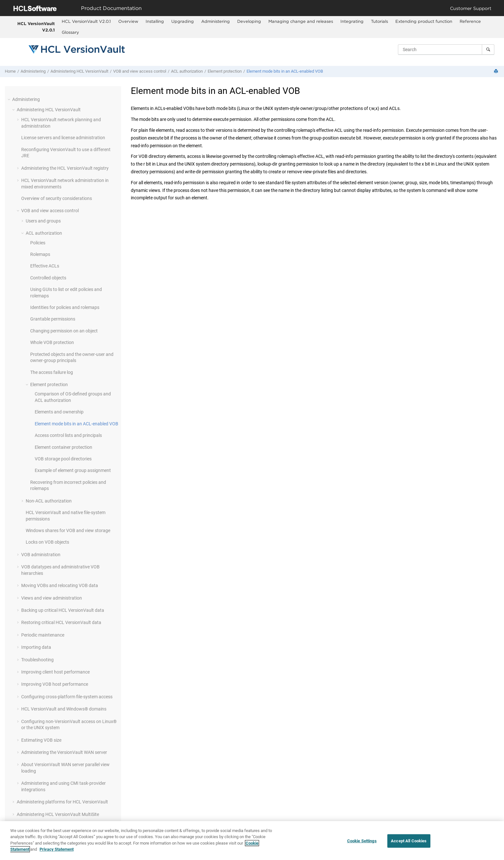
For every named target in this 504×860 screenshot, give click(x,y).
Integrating (352, 21)
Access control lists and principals (68, 435)
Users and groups (43, 221)
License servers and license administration (63, 138)
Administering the (64, 752)
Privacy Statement (57, 850)
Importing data (36, 647)
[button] (10, 99)
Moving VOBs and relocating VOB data (60, 585)
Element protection (225, 71)
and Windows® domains (64, 709)
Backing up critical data (63, 610)
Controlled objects (48, 278)
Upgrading (183, 21)
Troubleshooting (37, 660)
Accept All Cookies (409, 841)
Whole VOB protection (52, 342)
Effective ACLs (45, 266)
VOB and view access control (140, 71)
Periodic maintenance (43, 635)
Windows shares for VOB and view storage (68, 530)
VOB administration (41, 555)
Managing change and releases (301, 21)
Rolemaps (40, 254)
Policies (38, 243)
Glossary (70, 32)
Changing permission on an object (64, 331)
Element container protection (63, 447)
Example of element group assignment (73, 470)
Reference (470, 21)
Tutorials (379, 21)
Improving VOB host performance (55, 684)
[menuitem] (86, 22)
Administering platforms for (62, 802)
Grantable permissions (53, 319)
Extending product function (424, 21)
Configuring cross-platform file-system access (67, 697)
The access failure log (52, 372)
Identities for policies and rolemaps (65, 307)
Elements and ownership (59, 412)
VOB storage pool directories (63, 459)
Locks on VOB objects (47, 542)
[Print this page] (497, 72)
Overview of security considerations (57, 198)
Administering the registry (65, 168)
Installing (155, 21)
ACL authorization (187, 71)
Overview (128, 21)
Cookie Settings (362, 841)
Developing (249, 21)
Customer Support (471, 8)
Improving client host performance (55, 672)
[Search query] (446, 50)
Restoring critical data (61, 622)
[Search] (488, 50)
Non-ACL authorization (49, 501)
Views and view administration (52, 598)
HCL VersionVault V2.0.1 (36, 27)
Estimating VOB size (41, 740)
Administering (216, 21)
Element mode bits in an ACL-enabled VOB (285, 71)
